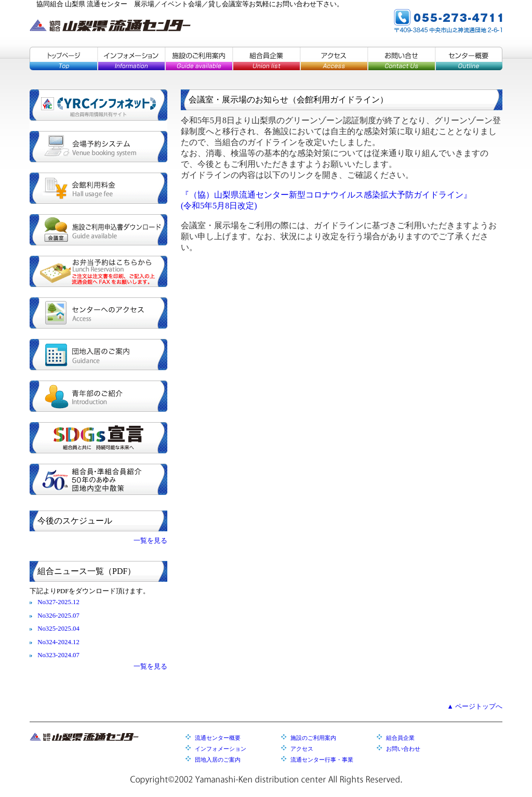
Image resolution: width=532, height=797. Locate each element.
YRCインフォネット (98, 105)
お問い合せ (401, 58)
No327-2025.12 (58, 602)
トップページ (63, 58)
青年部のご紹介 (98, 396)
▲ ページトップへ (475, 707)
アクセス (334, 58)
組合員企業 (266, 58)
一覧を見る (150, 541)
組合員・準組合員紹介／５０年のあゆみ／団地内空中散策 (98, 479)
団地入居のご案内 (98, 355)
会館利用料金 (98, 188)
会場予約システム (98, 147)
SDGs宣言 (98, 438)
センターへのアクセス (98, 313)
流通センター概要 (218, 738)
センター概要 (469, 58)
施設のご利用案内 (198, 58)
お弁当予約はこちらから (98, 271)
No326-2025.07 (58, 616)
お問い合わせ (403, 749)
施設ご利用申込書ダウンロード (98, 230)
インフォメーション (131, 58)
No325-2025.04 (58, 629)
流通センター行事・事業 (322, 760)
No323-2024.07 (58, 655)
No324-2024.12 (58, 642)
